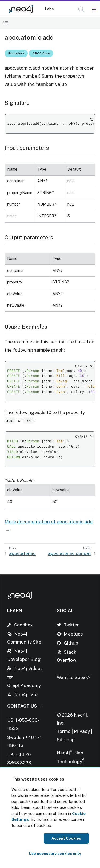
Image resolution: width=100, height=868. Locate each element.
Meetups (73, 634)
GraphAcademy (24, 685)
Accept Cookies (66, 838)
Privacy (82, 731)
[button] (81, 9)
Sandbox (23, 625)
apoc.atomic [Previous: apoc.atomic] (22, 553)
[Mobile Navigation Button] (94, 10)
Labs (49, 9)
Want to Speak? (74, 677)
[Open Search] (81, 10)
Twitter (71, 625)
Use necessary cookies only (55, 854)
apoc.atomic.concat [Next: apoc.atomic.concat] (69, 553)
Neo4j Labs (26, 694)
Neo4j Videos (28, 668)
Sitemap (66, 740)
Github (71, 643)
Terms (64, 731)
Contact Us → (25, 706)
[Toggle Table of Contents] (6, 23)
